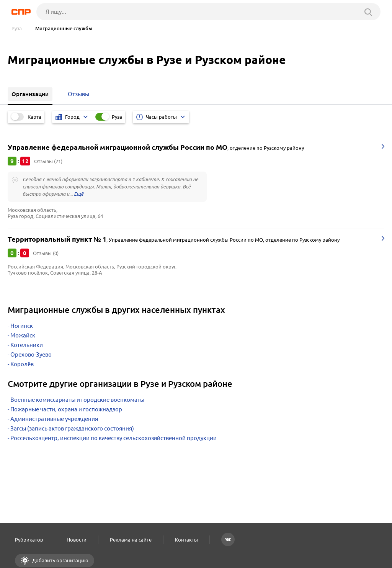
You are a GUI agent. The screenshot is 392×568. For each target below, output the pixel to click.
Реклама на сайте (131, 540)
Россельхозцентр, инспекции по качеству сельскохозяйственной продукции (114, 438)
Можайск (23, 335)
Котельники (27, 345)
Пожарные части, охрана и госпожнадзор (66, 409)
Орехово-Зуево (31, 354)
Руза (17, 29)
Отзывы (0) (46, 253)
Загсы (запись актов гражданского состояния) (72, 428)
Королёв (22, 364)
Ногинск (22, 326)
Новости (77, 540)
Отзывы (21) (48, 161)
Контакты (186, 540)
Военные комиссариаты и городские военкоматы (77, 400)
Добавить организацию (60, 560)
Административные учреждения (54, 419)
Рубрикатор (29, 540)
